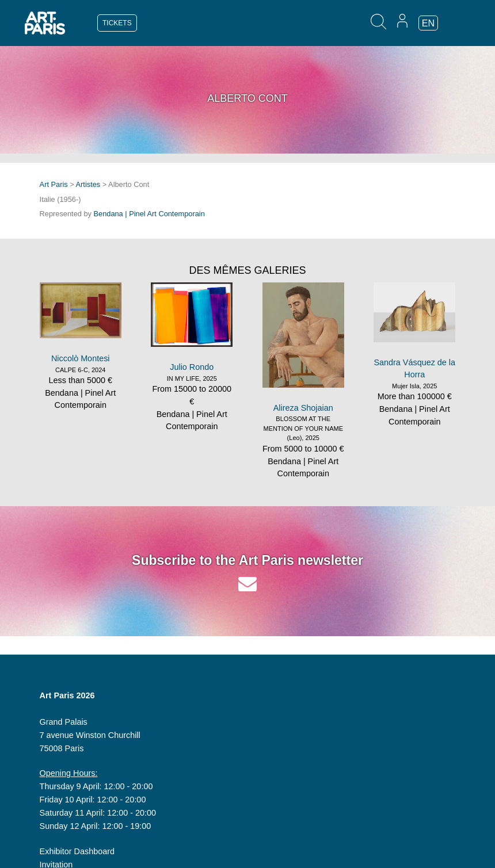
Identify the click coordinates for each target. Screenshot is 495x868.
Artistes (88, 184)
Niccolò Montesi (81, 358)
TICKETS (117, 23)
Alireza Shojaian (303, 408)
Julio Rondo (192, 367)
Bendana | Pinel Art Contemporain (149, 214)
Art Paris (54, 184)
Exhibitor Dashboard (77, 851)
